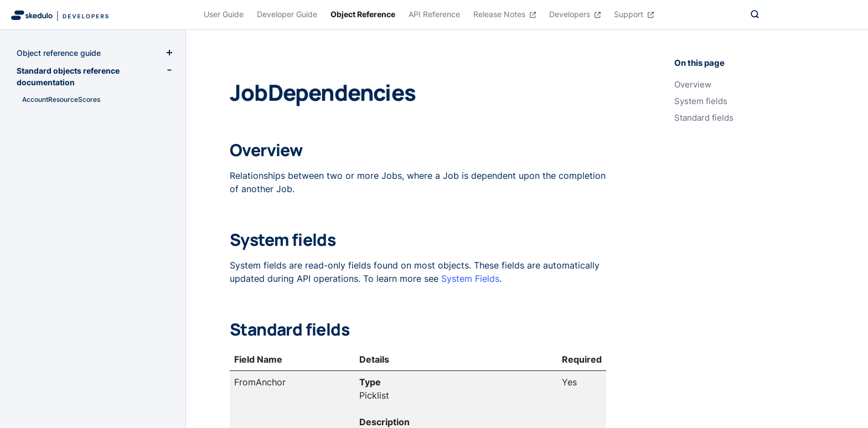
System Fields (470, 279)
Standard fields (704, 118)
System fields (701, 101)
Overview (693, 85)
